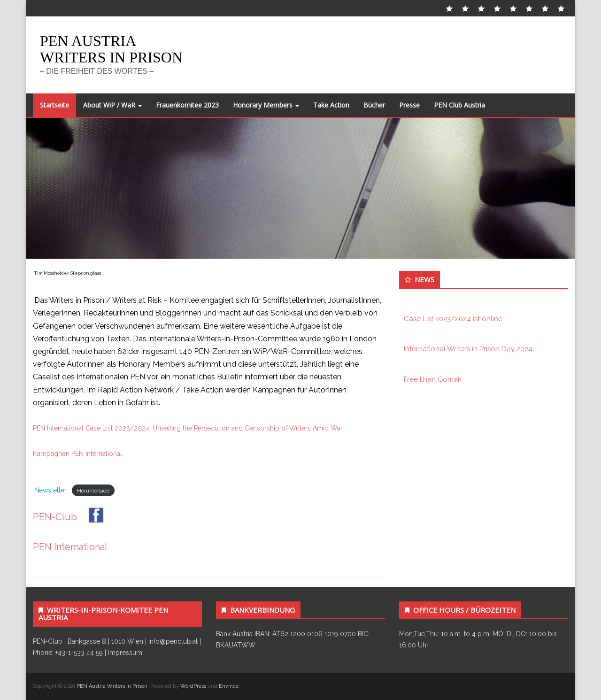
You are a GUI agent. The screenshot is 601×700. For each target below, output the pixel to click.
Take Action (331, 105)
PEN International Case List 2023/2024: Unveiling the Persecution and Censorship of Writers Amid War (188, 428)
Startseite (54, 105)
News (424, 279)
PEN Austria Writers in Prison (111, 49)
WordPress (193, 686)
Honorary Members (266, 105)
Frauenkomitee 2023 (187, 105)
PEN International (70, 547)
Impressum (125, 653)
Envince (229, 686)
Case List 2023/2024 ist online (453, 319)
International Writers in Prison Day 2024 (468, 349)
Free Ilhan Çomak (433, 379)
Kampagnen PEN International (77, 454)
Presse (409, 105)
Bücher (374, 105)
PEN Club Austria (459, 105)
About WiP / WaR (112, 105)
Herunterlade (93, 491)
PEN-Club (73, 517)
